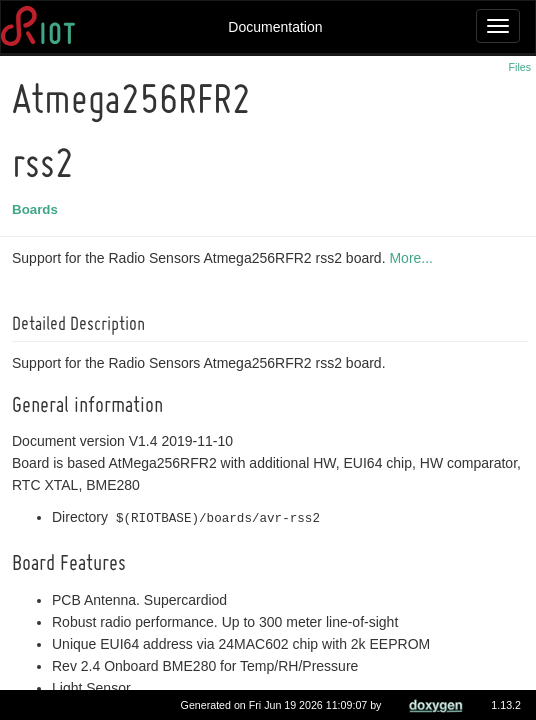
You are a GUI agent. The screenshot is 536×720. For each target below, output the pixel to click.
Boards (38, 209)
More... (414, 258)
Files (520, 67)
